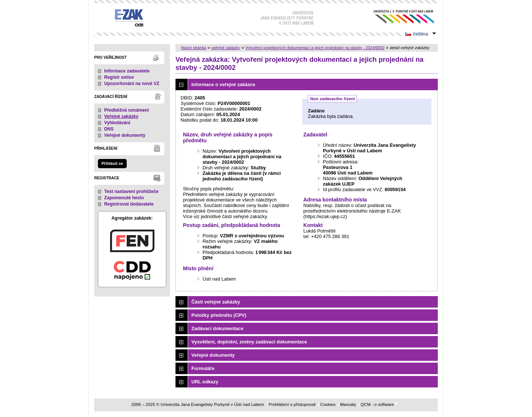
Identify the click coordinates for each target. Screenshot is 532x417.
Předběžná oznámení (127, 110)
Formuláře (203, 368)
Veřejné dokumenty (125, 135)
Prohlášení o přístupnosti (292, 404)
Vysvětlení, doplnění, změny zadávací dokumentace (249, 342)
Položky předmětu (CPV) (219, 315)
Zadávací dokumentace (217, 328)
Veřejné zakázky (121, 116)
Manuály (348, 404)
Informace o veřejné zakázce (223, 84)
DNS (109, 129)
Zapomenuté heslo (124, 198)
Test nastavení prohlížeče (131, 191)
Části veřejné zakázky (216, 302)
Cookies (328, 404)
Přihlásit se (112, 163)
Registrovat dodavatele (129, 204)
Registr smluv (119, 77)
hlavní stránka (194, 48)
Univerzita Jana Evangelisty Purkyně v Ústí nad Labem (398, 17)
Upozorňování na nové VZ (132, 84)
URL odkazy (205, 382)
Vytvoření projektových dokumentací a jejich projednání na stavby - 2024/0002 (315, 48)
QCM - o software (377, 404)
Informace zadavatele (127, 71)
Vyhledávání (117, 123)
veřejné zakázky (226, 48)
